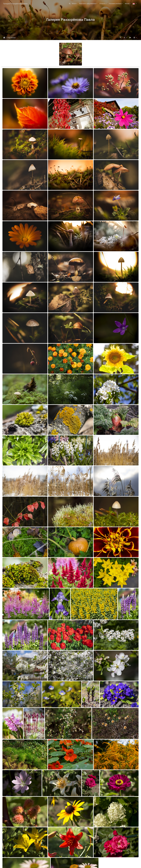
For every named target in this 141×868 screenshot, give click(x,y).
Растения (11, 38)
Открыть (102, 4)
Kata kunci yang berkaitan (88, 4)
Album (74, 4)
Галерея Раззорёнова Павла (15, 4)
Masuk (127, 4)
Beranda (4, 38)
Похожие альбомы (115, 4)
